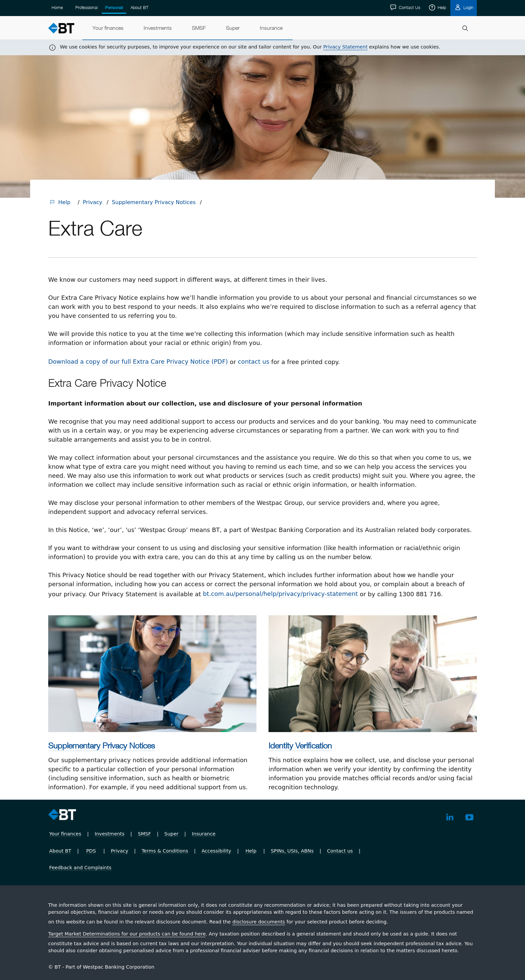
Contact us (340, 851)
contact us (253, 362)
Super (171, 834)
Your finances (65, 834)
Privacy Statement (345, 47)
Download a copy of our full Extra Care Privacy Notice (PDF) (138, 362)
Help (441, 7)
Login (468, 7)
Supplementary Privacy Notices (154, 202)
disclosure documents (259, 922)
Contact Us (409, 7)
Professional (86, 7)
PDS (91, 851)
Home (57, 7)
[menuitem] (108, 28)
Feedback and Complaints (80, 868)
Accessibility (216, 851)
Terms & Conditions (165, 851)
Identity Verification (300, 745)
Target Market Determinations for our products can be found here (127, 934)
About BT (139, 7)
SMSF (144, 834)
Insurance (204, 834)
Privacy (93, 202)
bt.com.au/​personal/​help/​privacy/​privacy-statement (280, 594)
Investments (110, 834)
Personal (114, 8)
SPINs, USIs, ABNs (292, 851)
